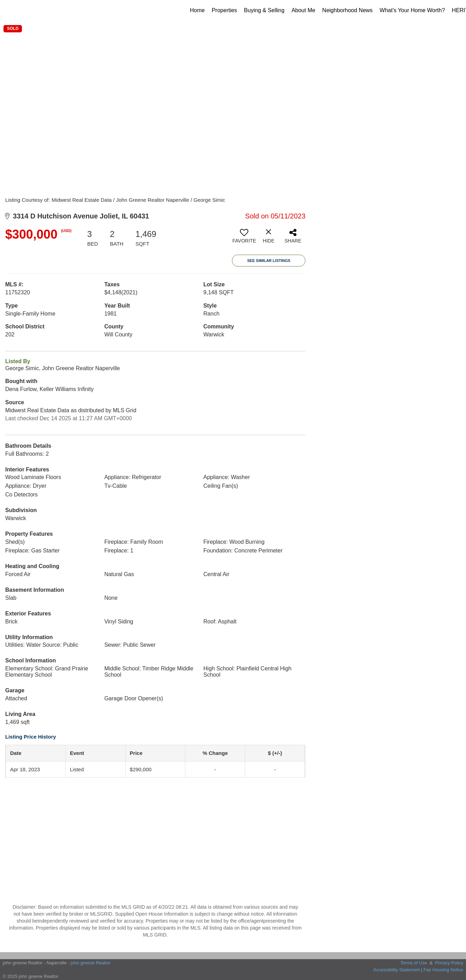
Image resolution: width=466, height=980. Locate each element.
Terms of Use (414, 963)
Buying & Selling (264, 10)
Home (197, 10)
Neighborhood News (348, 10)
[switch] (244, 239)
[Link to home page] (22, 10)
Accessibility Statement (397, 970)
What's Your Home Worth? (412, 10)
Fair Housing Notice (443, 970)
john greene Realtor (90, 963)
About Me (303, 10)
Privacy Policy (449, 963)
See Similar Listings (269, 261)
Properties (224, 10)
